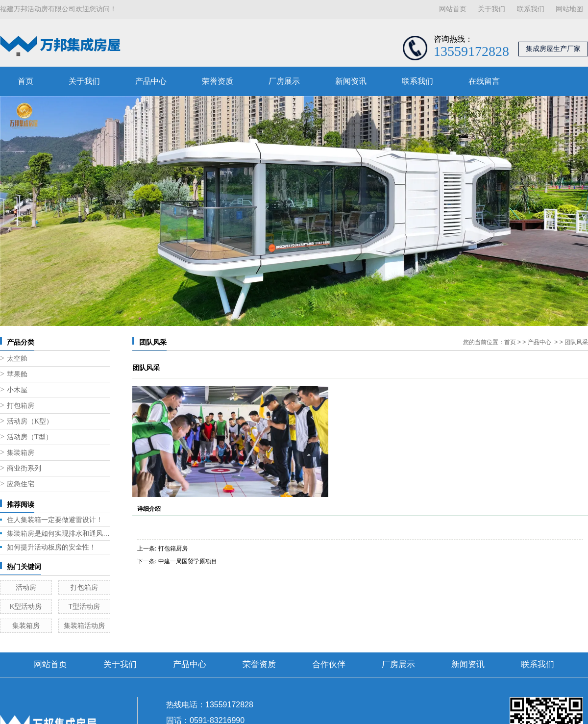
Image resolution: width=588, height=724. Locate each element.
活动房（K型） (30, 421)
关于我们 (491, 9)
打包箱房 (21, 406)
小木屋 (17, 390)
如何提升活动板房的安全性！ (51, 547)
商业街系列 (24, 468)
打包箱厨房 (173, 549)
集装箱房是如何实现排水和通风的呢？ (59, 533)
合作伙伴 (329, 664)
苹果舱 (17, 374)
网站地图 (569, 9)
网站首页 (453, 9)
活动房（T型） (30, 437)
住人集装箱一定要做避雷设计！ (55, 520)
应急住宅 (21, 484)
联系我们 (531, 9)
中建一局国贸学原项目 (188, 561)
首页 (25, 81)
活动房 (26, 587)
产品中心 (151, 81)
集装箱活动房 (84, 625)
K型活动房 (26, 606)
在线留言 (484, 81)
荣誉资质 (218, 81)
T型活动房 (84, 606)
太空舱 (17, 359)
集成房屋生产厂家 (553, 49)
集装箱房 (21, 453)
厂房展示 (284, 81)
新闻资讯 (351, 81)
